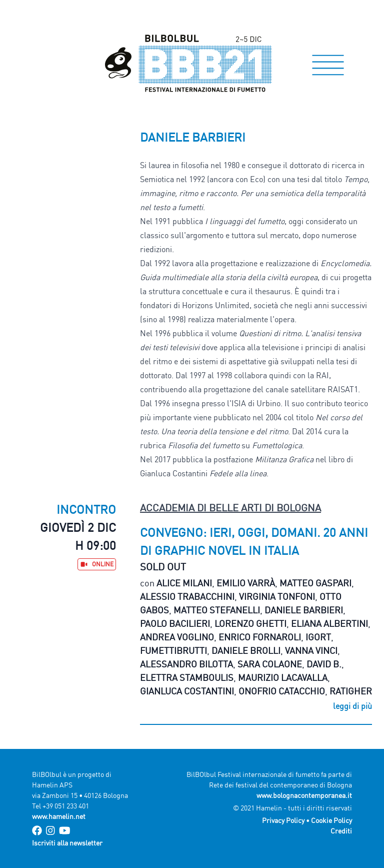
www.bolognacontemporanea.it (304, 795)
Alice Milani (184, 583)
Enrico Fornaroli (260, 637)
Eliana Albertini (329, 623)
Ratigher (351, 691)
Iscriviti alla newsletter (67, 843)
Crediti (341, 831)
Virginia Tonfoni (277, 596)
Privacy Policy (283, 820)
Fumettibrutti (173, 650)
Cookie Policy (331, 820)
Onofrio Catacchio (282, 691)
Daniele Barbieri (304, 610)
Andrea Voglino (177, 637)
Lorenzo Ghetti (250, 623)
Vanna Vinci (311, 650)
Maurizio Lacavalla (283, 677)
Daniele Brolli (246, 650)
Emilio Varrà (246, 583)
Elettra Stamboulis (187, 677)
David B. (324, 664)
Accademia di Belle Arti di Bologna (230, 508)
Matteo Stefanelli (217, 610)
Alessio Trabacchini (187, 596)
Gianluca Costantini (187, 691)
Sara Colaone (270, 664)
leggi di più (352, 706)
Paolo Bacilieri (175, 623)
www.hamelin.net (59, 816)
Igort (318, 637)
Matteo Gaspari (315, 583)
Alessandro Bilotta (186, 664)
